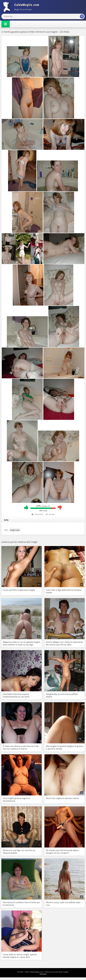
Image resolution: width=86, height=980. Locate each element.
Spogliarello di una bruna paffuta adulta (62, 695)
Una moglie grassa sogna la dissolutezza (16, 799)
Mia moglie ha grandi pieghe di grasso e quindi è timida (65, 747)
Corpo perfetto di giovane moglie (19, 590)
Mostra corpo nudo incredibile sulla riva (63, 904)
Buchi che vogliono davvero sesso (62, 798)
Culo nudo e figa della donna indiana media (63, 591)
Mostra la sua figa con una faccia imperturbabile (19, 851)
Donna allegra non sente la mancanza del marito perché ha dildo (64, 643)
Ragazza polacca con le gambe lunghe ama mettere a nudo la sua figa (21, 643)
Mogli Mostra (22, 7)
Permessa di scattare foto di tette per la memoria (21, 904)
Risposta (43, 974)
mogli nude (15, 530)
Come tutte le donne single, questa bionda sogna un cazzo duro (20, 956)
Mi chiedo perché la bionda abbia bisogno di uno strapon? (62, 851)
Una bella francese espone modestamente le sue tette (16, 695)
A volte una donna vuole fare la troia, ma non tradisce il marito (21, 747)
